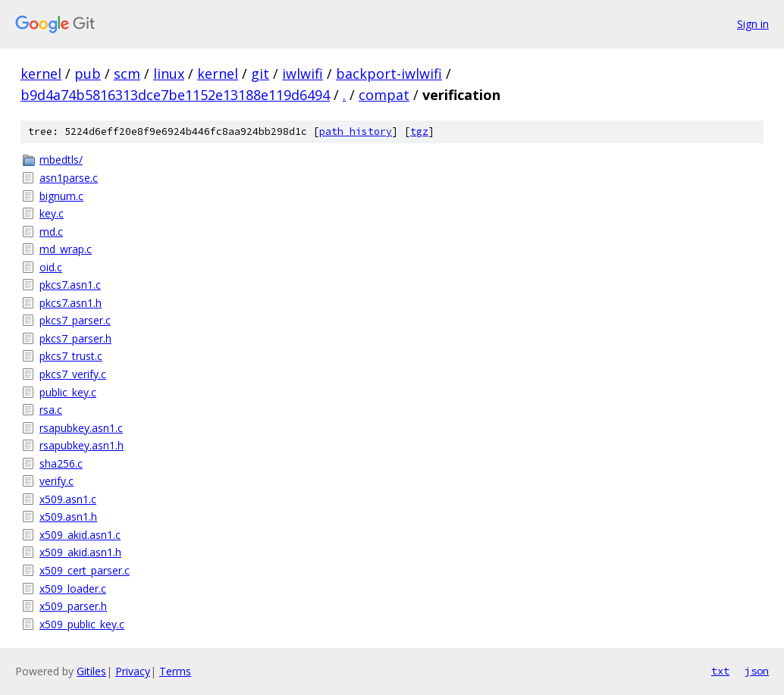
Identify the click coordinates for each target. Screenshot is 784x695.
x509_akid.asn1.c (80, 535)
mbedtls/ (61, 160)
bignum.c (61, 196)
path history (356, 131)
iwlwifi (303, 74)
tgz (419, 131)
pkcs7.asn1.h (71, 303)
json (757, 671)
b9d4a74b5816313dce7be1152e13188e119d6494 (175, 95)
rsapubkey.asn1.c (81, 428)
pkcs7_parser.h (75, 338)
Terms (175, 671)
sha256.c (61, 463)
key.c (52, 213)
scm (127, 74)
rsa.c (51, 410)
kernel (41, 74)
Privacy (133, 671)
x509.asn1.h (68, 517)
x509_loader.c (73, 589)
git (260, 74)
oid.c (51, 267)
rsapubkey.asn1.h (82, 445)
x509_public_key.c (82, 624)
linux (169, 74)
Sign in (753, 24)
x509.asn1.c (68, 499)
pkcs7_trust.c (71, 356)
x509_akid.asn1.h (80, 552)
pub (88, 74)
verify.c (56, 481)
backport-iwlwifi (389, 74)
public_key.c (68, 392)
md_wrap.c (66, 249)
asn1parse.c (69, 178)
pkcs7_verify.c (73, 374)
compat (384, 95)
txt (720, 671)
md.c (51, 232)
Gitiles (91, 671)
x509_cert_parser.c (85, 570)
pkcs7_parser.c (75, 320)
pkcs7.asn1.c (70, 285)
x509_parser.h (73, 606)
